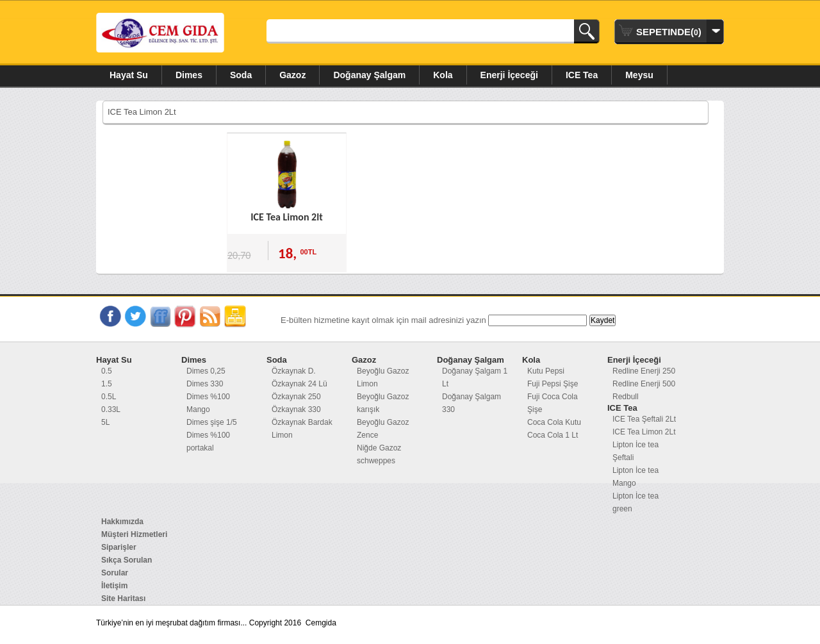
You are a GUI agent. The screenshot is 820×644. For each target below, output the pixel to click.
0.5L (109, 397)
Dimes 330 (205, 384)
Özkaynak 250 (296, 397)
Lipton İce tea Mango (635, 477)
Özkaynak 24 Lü (299, 384)
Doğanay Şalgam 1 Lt (475, 377)
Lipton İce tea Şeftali (635, 451)
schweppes (376, 461)
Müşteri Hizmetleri (134, 534)
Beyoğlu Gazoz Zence (383, 429)
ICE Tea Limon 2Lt (644, 432)
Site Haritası (123, 599)
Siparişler (119, 547)
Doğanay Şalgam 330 (471, 403)
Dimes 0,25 (206, 371)
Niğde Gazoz (379, 448)
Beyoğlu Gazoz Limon (383, 377)
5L (105, 422)
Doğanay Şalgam (369, 75)
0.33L (111, 409)
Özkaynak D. (294, 371)
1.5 (107, 384)
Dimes (189, 75)
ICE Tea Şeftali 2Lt (644, 419)
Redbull (626, 397)
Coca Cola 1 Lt (553, 435)
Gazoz (292, 75)
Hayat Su (129, 75)
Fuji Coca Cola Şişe (553, 403)
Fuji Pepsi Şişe (553, 384)
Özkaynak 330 (296, 409)
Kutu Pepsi (546, 371)
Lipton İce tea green (635, 502)
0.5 (107, 371)
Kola (443, 75)
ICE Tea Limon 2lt (286, 217)
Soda (241, 75)
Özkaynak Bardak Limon (302, 429)
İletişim (114, 586)
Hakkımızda (122, 522)
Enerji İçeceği (509, 75)
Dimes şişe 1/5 (212, 422)
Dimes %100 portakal (208, 442)
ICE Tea (582, 75)
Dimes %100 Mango (208, 403)
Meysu (639, 75)
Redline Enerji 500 (644, 384)
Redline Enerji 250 (644, 371)
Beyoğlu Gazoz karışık (383, 403)
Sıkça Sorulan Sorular (127, 566)
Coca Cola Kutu (554, 422)
